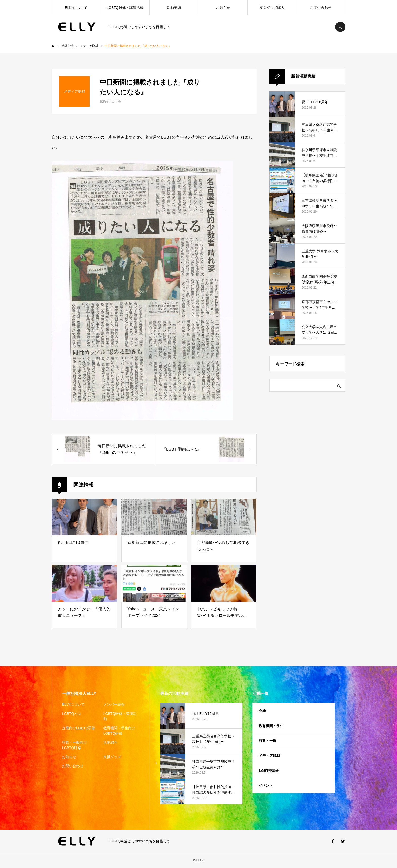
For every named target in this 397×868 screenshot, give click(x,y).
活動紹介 (110, 742)
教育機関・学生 (271, 726)
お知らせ (223, 8)
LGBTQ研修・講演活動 (125, 8)
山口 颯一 (118, 101)
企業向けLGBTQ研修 (79, 728)
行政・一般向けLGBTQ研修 (74, 745)
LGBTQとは (72, 714)
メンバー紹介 (114, 704)
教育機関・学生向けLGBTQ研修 (119, 731)
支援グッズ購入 (272, 8)
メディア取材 (269, 756)
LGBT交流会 (269, 771)
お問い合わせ (321, 8)
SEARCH (340, 27)
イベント (266, 785)
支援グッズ (112, 757)
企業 (262, 711)
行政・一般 (268, 741)
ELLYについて (76, 8)
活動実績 (174, 8)
